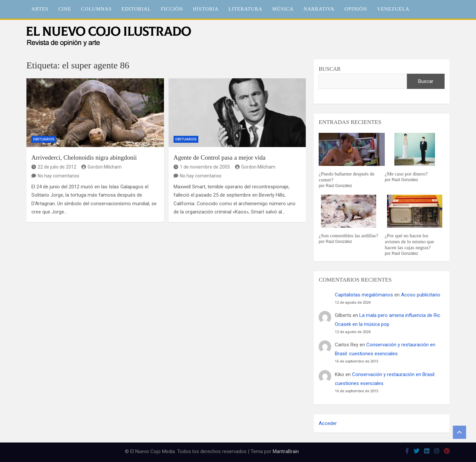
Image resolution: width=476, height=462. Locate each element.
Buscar (330, 69)
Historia (206, 9)
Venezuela (393, 9)
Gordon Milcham (101, 167)
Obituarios (44, 139)
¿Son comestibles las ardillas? (348, 236)
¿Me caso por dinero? (406, 174)
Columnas (97, 9)
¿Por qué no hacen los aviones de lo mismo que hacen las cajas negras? (409, 242)
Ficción (172, 9)
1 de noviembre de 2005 (202, 167)
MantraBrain (286, 451)
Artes (40, 9)
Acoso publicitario (421, 295)
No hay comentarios (59, 176)
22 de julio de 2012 (54, 167)
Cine (65, 9)
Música (283, 9)
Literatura (245, 9)
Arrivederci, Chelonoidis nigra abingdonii (84, 157)
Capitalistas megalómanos (364, 295)
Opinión (356, 9)
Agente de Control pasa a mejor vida (220, 157)
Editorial (136, 9)
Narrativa (319, 9)
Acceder (328, 423)
